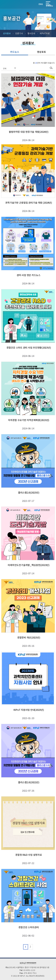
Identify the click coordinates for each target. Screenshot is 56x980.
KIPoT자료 (45, 34)
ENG (41, 4)
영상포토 (42, 52)
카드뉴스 (15, 52)
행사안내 (31, 34)
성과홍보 (7, 34)
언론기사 (19, 34)
